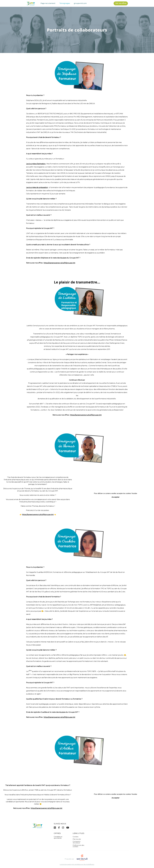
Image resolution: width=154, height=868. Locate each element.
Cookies (75, 837)
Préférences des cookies (78, 846)
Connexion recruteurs (77, 842)
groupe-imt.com (80, 3)
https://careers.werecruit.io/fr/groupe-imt (59, 263)
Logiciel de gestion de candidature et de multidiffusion (77, 865)
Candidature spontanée (58, 837)
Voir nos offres (121, 3)
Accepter (116, 497)
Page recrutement (48, 3)
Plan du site (77, 839)
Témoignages (65, 3)
